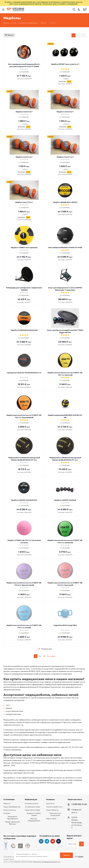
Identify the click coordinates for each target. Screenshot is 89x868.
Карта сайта (51, 819)
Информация (31, 799)
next (57, 656)
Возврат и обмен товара (34, 814)
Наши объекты (52, 810)
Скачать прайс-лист (55, 807)
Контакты (50, 804)
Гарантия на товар (32, 810)
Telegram (47, 841)
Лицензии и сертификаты (12, 818)
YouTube (53, 841)
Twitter (59, 841)
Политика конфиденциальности (47, 860)
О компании (9, 799)
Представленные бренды (12, 823)
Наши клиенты (10, 810)
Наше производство (12, 807)
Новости (7, 804)
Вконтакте (41, 841)
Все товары (51, 656)
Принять (67, 855)
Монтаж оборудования (34, 820)
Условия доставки (33, 807)
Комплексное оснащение (55, 814)
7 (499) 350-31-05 (79, 804)
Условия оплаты (32, 804)
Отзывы (7, 813)
